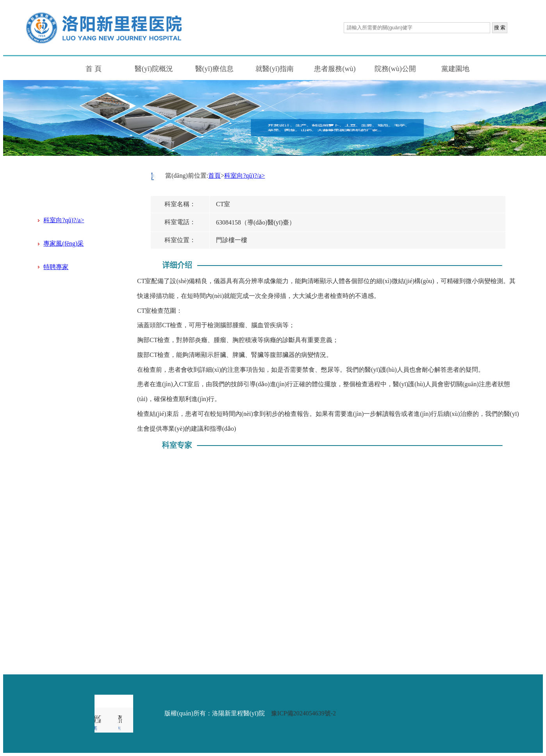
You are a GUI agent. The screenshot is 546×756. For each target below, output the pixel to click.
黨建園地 (455, 69)
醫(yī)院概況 (154, 69)
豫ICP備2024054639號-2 (303, 713)
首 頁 (94, 69)
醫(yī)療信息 (214, 69)
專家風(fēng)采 (63, 243)
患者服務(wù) (335, 69)
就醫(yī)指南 (275, 69)
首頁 (214, 176)
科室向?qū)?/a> (64, 220)
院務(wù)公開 (395, 69)
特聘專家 (56, 267)
